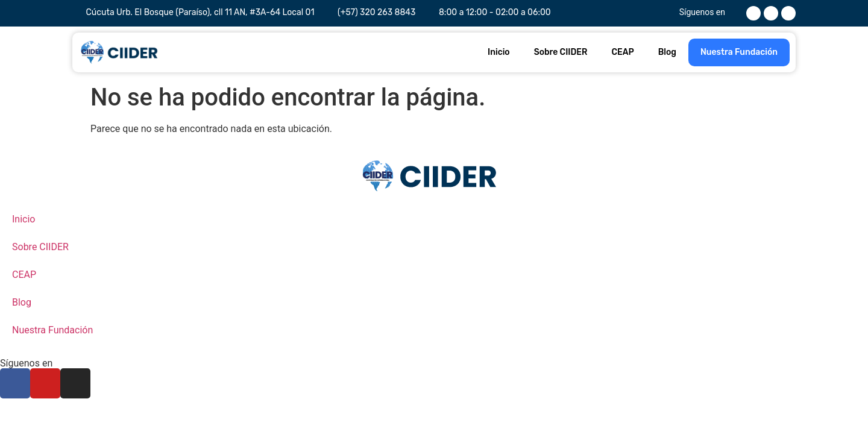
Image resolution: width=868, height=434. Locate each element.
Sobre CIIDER (561, 52)
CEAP (622, 52)
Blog (667, 52)
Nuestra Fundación (739, 52)
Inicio (499, 52)
